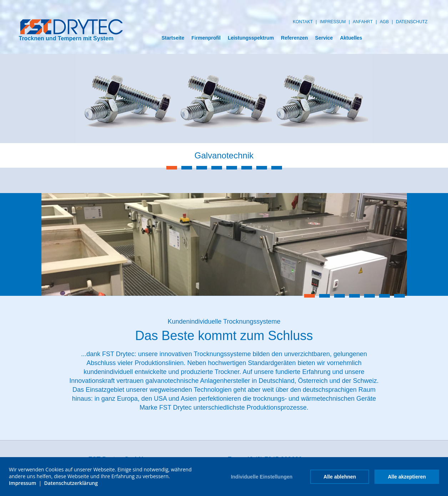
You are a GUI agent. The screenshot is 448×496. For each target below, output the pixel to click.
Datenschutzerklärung (71, 483)
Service (324, 38)
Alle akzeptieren (407, 477)
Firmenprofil (206, 38)
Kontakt (303, 22)
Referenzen (294, 38)
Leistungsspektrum (251, 38)
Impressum (333, 22)
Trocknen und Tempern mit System (71, 30)
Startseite (173, 38)
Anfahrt (363, 22)
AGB (384, 22)
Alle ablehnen (340, 477)
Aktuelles (351, 38)
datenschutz (412, 22)
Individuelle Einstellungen (262, 477)
